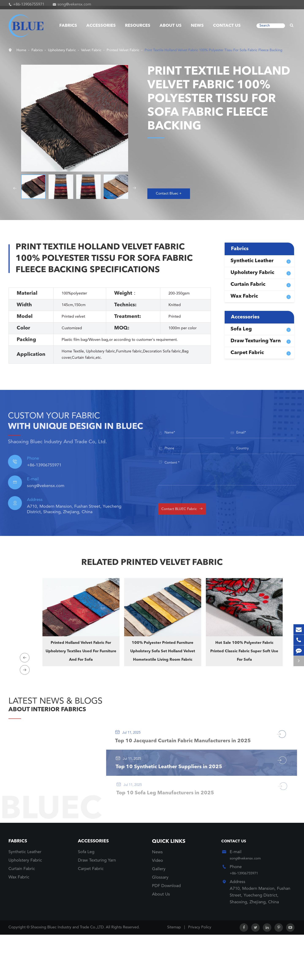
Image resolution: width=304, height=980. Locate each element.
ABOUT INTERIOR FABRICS (64, 724)
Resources (138, 26)
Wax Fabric (244, 302)
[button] (14, 194)
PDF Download (166, 930)
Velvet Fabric (103, 50)
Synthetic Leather (252, 267)
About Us (171, 26)
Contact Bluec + (172, 199)
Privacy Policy (200, 973)
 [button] (26, 668)
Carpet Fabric (247, 359)
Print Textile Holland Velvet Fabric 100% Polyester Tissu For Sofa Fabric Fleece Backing (103, 56)
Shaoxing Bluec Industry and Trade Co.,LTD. (68, 973)
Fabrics (68, 26)
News (197, 26)
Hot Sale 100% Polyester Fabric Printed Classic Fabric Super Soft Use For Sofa (244, 662)
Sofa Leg (241, 335)
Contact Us (227, 26)
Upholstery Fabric (69, 50)
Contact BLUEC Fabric (190, 514)
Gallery (159, 913)
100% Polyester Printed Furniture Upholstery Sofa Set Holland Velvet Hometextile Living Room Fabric (163, 666)
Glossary (160, 921)
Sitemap (174, 973)
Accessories (101, 26)
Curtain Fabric (248, 290)
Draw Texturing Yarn (256, 347)
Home (22, 50)
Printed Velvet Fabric (140, 50)
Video (157, 905)
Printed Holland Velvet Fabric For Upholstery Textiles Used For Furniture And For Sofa (81, 662)
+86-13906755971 (29, 4)
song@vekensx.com (74, 4)
